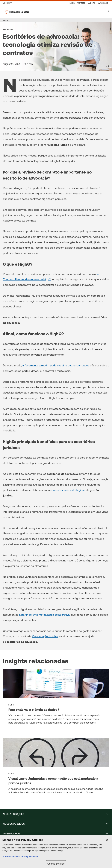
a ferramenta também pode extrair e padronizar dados (56, 365)
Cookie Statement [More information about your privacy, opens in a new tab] (11, 856)
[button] (56, 814)
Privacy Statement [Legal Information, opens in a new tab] (29, 856)
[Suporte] (92, 3)
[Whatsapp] (103, 3)
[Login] (72, 3)
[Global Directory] (8, 3)
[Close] (107, 840)
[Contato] (81, 3)
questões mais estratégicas (68, 490)
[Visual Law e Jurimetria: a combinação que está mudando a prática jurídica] (56, 770)
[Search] (108, 11)
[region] (56, 852)
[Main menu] (101, 12)
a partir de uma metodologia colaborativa (44, 615)
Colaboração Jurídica (45, 636)
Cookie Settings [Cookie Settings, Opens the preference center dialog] (56, 864)
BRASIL (6, 20)
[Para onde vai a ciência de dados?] (56, 701)
